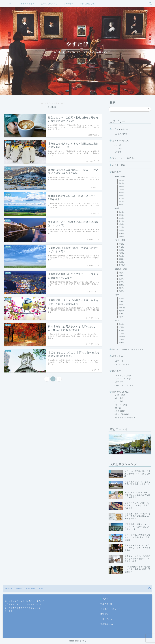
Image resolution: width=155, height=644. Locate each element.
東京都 (121, 330)
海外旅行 (117, 371)
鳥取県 (121, 205)
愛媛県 (121, 196)
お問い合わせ (106, 619)
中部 (117, 208)
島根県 (121, 186)
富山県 (121, 212)
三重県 (121, 298)
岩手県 (121, 282)
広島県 (121, 189)
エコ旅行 (119, 401)
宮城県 (121, 276)
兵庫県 (121, 305)
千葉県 (121, 324)
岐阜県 (121, 218)
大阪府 (121, 311)
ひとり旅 (119, 398)
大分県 (121, 247)
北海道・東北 (121, 269)
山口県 (121, 180)
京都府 (121, 302)
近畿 (117, 295)
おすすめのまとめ (27, 4)
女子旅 (118, 408)
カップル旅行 (121, 405)
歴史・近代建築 (122, 414)
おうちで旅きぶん (49, 4)
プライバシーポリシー (110, 609)
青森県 (121, 291)
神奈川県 (122, 336)
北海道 (121, 273)
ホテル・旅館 (119, 165)
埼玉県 (121, 327)
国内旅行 (117, 172)
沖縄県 (121, 253)
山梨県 (121, 215)
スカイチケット (122, 364)
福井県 (121, 230)
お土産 (118, 145)
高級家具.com (107, 624)
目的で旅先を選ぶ (88, 4)
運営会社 (104, 614)
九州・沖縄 (120, 240)
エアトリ (119, 361)
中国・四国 (120, 176)
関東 (117, 320)
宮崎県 (121, 250)
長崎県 (121, 262)
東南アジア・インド (124, 385)
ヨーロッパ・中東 (123, 379)
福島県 (121, 285)
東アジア (119, 382)
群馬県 (121, 339)
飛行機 (118, 152)
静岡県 (121, 236)
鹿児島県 (122, 265)
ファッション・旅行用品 (124, 158)
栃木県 (121, 333)
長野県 (121, 233)
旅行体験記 (120, 411)
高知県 (121, 202)
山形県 (121, 279)
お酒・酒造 (120, 395)
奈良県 (121, 314)
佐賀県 (121, 244)
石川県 (121, 227)
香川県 (121, 198)
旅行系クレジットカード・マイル (128, 349)
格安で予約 (69, 4)
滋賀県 (121, 317)
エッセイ (119, 149)
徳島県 (121, 192)
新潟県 (121, 224)
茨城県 (121, 342)
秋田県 (121, 288)
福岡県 (121, 259)
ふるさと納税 (121, 134)
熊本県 (121, 256)
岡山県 (121, 183)
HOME (9, 4)
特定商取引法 (106, 604)
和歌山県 (122, 308)
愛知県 (121, 221)
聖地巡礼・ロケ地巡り (125, 418)
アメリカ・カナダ (123, 376)
